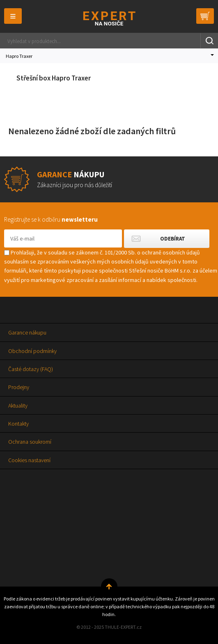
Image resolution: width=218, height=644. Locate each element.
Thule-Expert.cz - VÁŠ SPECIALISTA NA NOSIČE (109, 18)
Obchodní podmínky (32, 351)
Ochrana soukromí (30, 442)
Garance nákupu (27, 332)
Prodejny (19, 387)
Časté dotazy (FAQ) (31, 369)
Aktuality (18, 406)
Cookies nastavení (29, 460)
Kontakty (18, 424)
